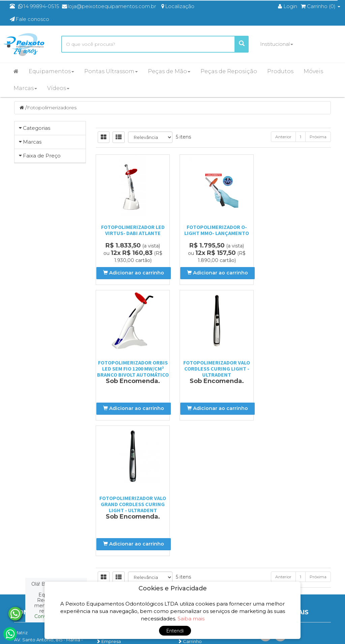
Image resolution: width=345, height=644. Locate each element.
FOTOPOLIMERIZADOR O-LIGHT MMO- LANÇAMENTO (213, 231)
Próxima (318, 137)
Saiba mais (191, 619)
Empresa (108, 506)
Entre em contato (118, 524)
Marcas (25, 88)
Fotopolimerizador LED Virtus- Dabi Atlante (132, 231)
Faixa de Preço (42, 264)
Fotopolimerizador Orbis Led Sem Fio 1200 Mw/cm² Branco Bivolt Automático (295, 237)
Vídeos (58, 88)
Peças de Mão (169, 71)
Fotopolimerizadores (52, 108)
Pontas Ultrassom (111, 71)
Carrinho (190, 506)
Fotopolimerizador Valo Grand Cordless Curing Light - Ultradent (213, 369)
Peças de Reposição (229, 71)
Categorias (37, 129)
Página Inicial (113, 498)
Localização (112, 515)
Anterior (283, 137)
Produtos (280, 71)
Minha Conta (194, 515)
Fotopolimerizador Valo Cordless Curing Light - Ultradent (132, 369)
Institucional (277, 44)
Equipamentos (51, 71)
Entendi (175, 631)
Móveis (313, 71)
